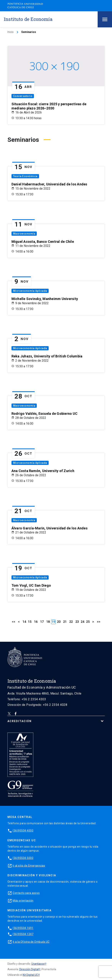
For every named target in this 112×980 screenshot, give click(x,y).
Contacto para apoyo (26, 893)
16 (36, 622)
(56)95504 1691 (23, 928)
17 (42, 622)
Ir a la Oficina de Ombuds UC (31, 942)
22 (71, 622)
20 (59, 622)
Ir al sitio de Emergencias (29, 866)
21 (65, 622)
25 (88, 622)
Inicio (11, 32)
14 (24, 622)
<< (14, 622)
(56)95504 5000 (23, 858)
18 (48, 622)
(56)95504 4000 (23, 831)
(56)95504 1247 (23, 934)
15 (30, 622)
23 (77, 622)
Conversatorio (23, 96)
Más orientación (23, 901)
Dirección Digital (29, 969)
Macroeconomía (24, 234)
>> (99, 622)
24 (83, 622)
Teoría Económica (25, 176)
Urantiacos (38, 964)
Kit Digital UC (30, 975)
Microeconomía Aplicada (30, 291)
